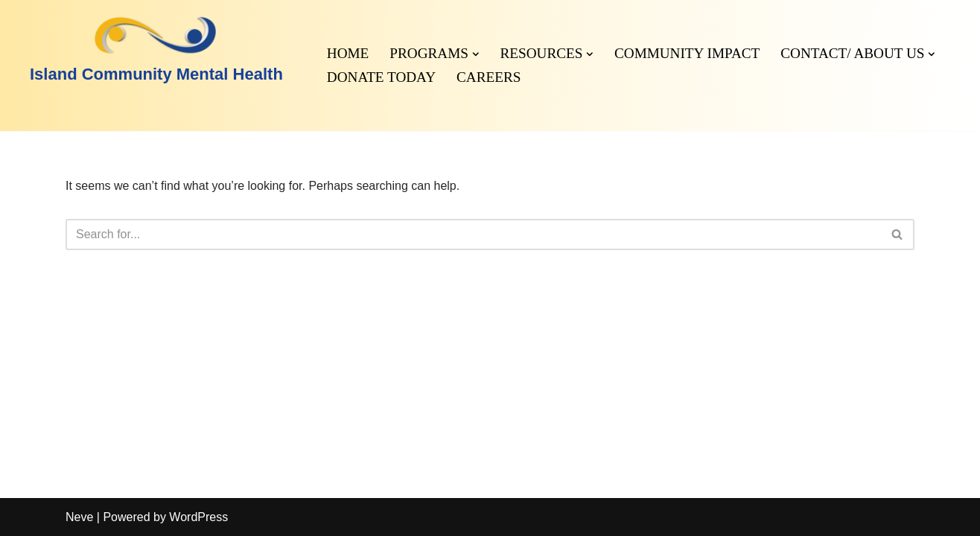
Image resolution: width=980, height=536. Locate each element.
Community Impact (687, 53)
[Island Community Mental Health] (156, 51)
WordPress (198, 517)
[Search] (473, 234)
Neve (79, 517)
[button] (476, 54)
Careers (489, 77)
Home (348, 53)
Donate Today (381, 77)
